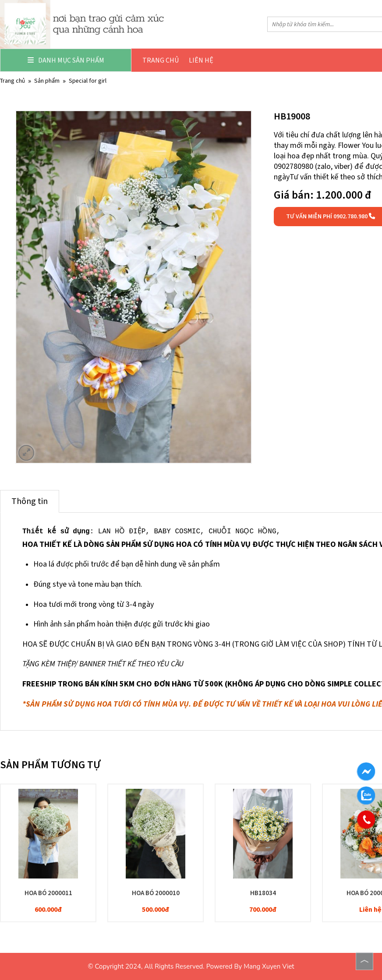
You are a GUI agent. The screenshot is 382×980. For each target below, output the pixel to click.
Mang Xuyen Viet (269, 966)
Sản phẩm (47, 81)
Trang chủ (161, 60)
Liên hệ (201, 60)
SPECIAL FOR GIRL (88, 81)
